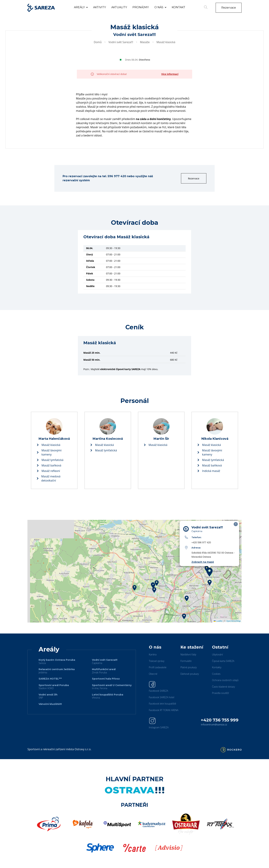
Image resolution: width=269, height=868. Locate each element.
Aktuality (119, 7)
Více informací (170, 74)
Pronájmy (141, 7)
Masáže (145, 42)
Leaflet (218, 621)
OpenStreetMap (233, 621)
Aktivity (100, 7)
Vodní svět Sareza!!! (121, 42)
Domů (98, 42)
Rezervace (229, 8)
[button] (157, 583)
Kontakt (179, 7)
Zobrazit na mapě (203, 562)
